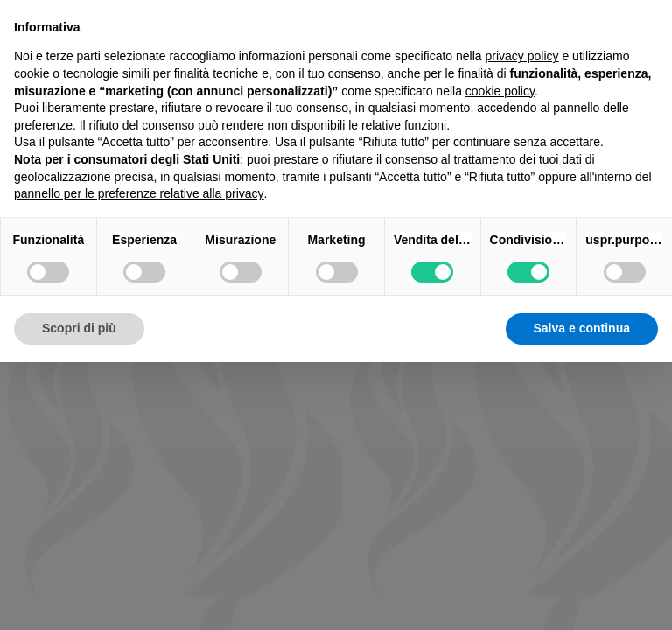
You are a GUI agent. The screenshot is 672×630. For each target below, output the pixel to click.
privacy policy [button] (522, 56)
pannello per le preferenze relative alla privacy (139, 193)
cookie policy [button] (500, 91)
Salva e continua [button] (582, 328)
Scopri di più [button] (79, 328)
